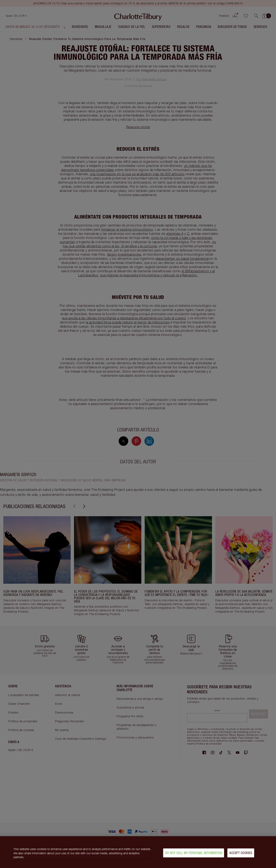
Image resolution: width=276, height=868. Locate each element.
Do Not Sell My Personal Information (194, 853)
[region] (138, 852)
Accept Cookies (241, 853)
